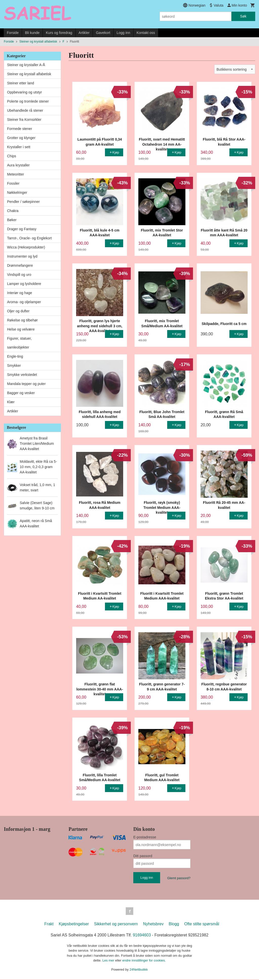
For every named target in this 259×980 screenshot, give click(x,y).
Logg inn (123, 33)
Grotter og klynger (21, 138)
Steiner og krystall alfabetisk (29, 74)
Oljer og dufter (18, 311)
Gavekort (103, 33)
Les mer (109, 961)
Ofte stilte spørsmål (202, 924)
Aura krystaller (18, 165)
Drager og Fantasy (22, 229)
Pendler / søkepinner (23, 202)
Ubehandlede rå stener (25, 110)
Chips (12, 156)
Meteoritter (16, 174)
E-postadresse (145, 837)
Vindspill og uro (19, 275)
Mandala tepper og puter (26, 384)
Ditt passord (143, 856)
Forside (13, 33)
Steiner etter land (21, 83)
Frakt (49, 924)
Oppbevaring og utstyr (25, 92)
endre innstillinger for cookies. (144, 961)
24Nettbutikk (139, 970)
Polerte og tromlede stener (28, 101)
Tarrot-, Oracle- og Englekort (29, 238)
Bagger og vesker (21, 393)
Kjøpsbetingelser (74, 924)
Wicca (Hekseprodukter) (26, 247)
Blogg (174, 924)
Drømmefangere (20, 265)
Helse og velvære (21, 329)
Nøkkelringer (17, 193)
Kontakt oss (146, 33)
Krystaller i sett (19, 147)
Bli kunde (32, 33)
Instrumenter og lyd (22, 256)
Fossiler (13, 183)
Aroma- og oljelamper (24, 302)
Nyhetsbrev (153, 924)
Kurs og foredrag (59, 33)
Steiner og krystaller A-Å (26, 65)
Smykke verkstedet (22, 375)
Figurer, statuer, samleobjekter (19, 343)
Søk (243, 16)
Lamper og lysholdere (24, 284)
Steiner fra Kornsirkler (24, 120)
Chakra (13, 211)
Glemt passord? (179, 878)
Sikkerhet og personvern (116, 924)
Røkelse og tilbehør (22, 320)
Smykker (14, 366)
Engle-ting (15, 356)
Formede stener (20, 129)
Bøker (12, 220)
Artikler (84, 33)
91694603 (142, 936)
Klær (11, 402)
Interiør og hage (20, 293)
